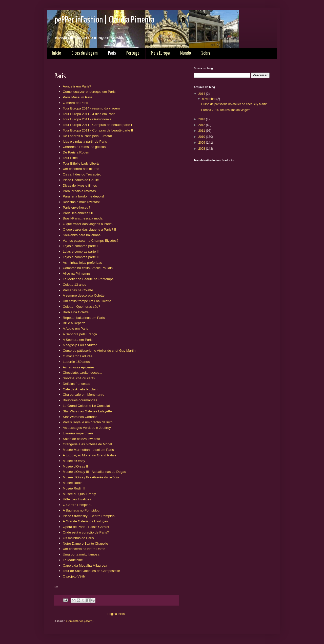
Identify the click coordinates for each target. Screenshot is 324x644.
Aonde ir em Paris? (77, 86)
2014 (202, 94)
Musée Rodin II (74, 488)
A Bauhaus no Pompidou (81, 510)
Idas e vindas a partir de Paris (85, 141)
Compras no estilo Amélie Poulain (88, 268)
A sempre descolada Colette (84, 295)
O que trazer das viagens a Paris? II (89, 229)
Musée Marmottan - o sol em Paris (88, 450)
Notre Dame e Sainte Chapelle (85, 543)
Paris (112, 53)
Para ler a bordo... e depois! (83, 196)
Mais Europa (160, 53)
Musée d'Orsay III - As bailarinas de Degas (94, 472)
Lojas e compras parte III (81, 257)
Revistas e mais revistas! (81, 202)
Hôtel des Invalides (77, 499)
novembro (209, 99)
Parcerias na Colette (78, 290)
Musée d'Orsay (74, 461)
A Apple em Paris (75, 329)
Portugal (133, 53)
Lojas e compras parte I (80, 246)
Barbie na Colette (76, 312)
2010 (202, 137)
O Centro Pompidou (78, 505)
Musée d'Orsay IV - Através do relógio (91, 477)
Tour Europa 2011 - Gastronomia (87, 119)
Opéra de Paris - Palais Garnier (86, 527)
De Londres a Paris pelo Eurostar (87, 136)
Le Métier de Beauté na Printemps (88, 279)
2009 (202, 143)
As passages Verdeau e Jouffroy (87, 428)
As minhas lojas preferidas (82, 263)
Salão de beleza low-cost (81, 439)
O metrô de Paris (75, 103)
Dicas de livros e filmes (80, 185)
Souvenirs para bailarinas (82, 235)
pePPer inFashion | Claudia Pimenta (104, 20)
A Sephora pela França (80, 334)
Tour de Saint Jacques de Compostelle (91, 571)
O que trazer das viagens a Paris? (88, 224)
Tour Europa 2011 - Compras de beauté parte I (97, 125)
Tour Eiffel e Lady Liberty (81, 163)
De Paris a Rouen (76, 152)
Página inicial (117, 614)
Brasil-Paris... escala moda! (83, 218)
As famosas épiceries (79, 367)
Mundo (186, 53)
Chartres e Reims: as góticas (84, 147)
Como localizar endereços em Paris (89, 92)
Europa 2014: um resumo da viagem (226, 110)
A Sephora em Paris (78, 340)
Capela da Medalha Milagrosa (85, 565)
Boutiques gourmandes (80, 400)
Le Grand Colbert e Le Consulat (86, 406)
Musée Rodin (73, 483)
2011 (202, 131)
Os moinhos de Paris (78, 538)
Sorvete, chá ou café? (79, 378)
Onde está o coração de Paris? (86, 532)
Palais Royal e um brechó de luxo (88, 422)
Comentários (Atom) (80, 621)
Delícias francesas (76, 384)
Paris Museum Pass (78, 97)
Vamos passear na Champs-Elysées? (91, 241)
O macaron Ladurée (78, 356)
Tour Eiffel (70, 158)
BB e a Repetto (74, 323)
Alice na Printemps (77, 273)
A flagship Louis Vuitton (80, 345)
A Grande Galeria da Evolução (85, 521)
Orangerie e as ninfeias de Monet (87, 444)
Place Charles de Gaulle (81, 180)
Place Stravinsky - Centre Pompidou (90, 516)
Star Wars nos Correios (80, 417)
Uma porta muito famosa (81, 554)
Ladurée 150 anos (76, 362)
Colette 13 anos (74, 285)
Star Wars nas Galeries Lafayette (87, 411)
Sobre (206, 53)
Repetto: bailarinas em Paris (84, 318)
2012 (202, 125)
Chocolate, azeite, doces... (82, 373)
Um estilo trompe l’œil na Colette (87, 301)
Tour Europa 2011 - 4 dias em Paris (89, 114)
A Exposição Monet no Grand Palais (89, 455)
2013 (202, 119)
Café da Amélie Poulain (80, 389)
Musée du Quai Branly (79, 494)
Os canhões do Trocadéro (82, 174)
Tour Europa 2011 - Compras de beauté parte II (98, 130)
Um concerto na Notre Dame (84, 549)
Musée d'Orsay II (75, 466)
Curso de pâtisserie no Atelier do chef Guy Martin (99, 351)
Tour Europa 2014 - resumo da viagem (91, 108)
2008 (202, 149)
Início (56, 53)
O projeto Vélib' (74, 576)
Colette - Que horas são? (81, 307)
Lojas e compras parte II (81, 251)
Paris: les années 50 (78, 213)
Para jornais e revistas (79, 191)
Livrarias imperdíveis (78, 433)
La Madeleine (73, 560)
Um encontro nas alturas (81, 169)
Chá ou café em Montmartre (84, 395)
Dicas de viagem (85, 53)
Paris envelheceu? (77, 207)
